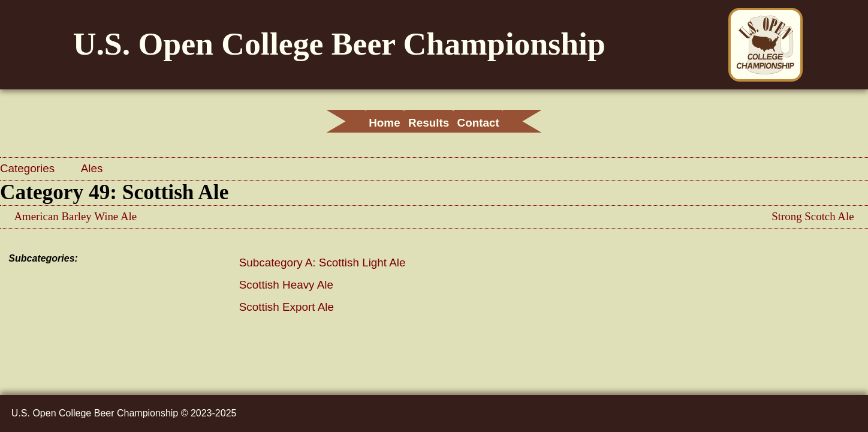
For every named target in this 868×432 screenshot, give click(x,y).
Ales (92, 168)
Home (358, 123)
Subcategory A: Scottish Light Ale (323, 262)
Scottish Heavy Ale (286, 285)
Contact (504, 123)
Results (429, 123)
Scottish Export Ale (287, 307)
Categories (29, 168)
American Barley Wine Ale (75, 216)
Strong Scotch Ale (813, 216)
